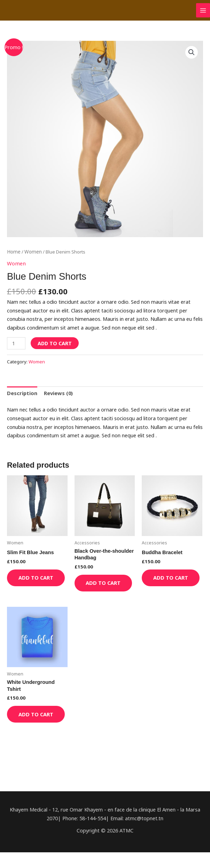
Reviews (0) (58, 393)
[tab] (22, 393)
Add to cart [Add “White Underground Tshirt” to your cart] (31, 726)
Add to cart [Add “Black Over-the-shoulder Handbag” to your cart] (98, 586)
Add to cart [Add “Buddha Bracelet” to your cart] (165, 581)
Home (14, 252)
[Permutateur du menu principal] (203, 10)
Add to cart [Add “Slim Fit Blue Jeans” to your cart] (31, 581)
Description (22, 393)
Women (33, 252)
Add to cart (55, 343)
